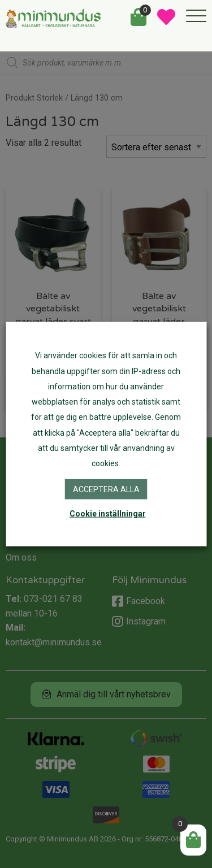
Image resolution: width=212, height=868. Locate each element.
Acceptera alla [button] (106, 489)
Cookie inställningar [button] (108, 513)
